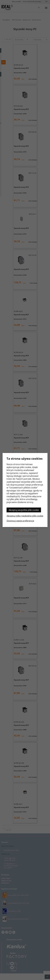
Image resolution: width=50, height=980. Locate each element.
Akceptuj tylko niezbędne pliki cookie (25, 516)
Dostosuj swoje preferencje (20, 521)
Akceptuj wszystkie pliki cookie (24, 510)
